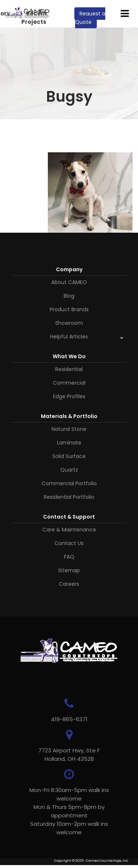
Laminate (69, 443)
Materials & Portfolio (69, 416)
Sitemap (69, 570)
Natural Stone (69, 429)
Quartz (69, 470)
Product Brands (69, 309)
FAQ (69, 557)
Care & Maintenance (69, 530)
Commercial (69, 383)
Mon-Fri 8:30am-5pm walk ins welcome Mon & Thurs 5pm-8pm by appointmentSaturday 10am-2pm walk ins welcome (69, 811)
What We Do (69, 356)
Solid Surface (69, 456)
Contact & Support (69, 517)
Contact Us (69, 543)
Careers (69, 584)
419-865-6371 (69, 719)
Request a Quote (90, 18)
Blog (69, 296)
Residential (69, 369)
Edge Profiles (69, 396)
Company (69, 269)
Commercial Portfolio (69, 483)
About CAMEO (69, 282)
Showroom (69, 323)
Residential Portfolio (69, 497)
